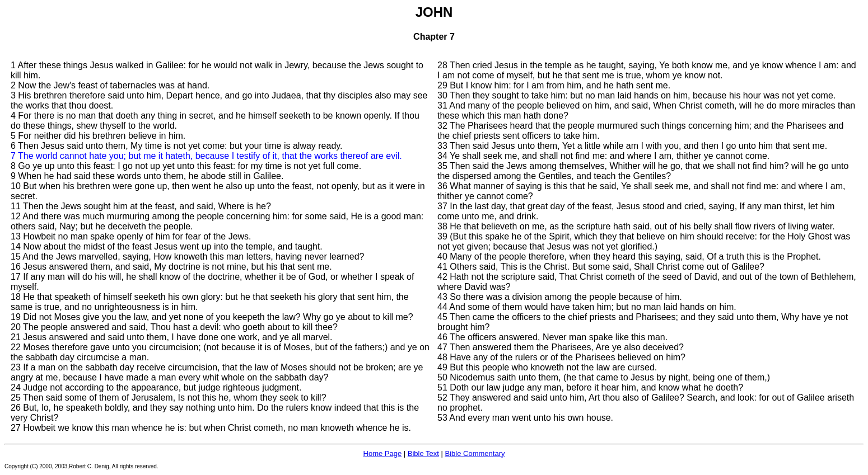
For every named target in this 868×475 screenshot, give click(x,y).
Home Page (383, 453)
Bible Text (423, 453)
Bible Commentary (475, 453)
